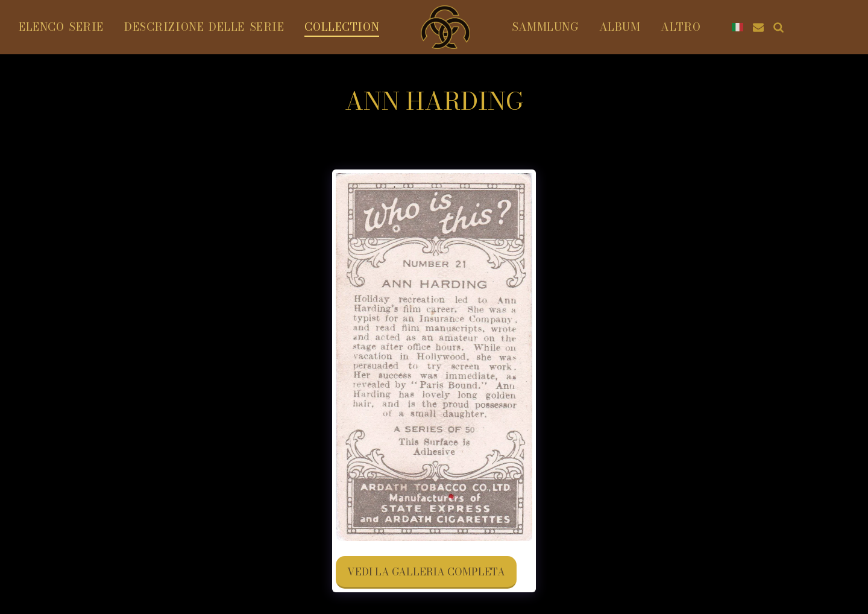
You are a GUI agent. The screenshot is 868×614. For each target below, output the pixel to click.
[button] (833, 27)
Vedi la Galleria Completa (426, 572)
